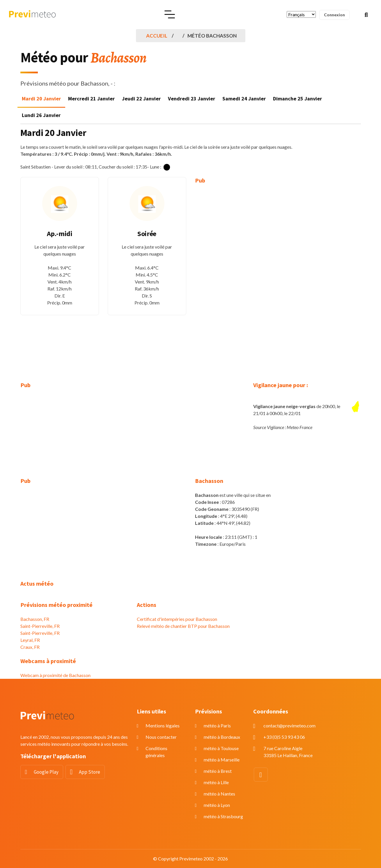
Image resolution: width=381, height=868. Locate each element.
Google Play (46, 772)
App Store (90, 772)
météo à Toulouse (221, 748)
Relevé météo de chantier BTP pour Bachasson (183, 626)
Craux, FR (30, 647)
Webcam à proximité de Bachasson (55, 675)
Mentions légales (163, 726)
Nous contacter (161, 737)
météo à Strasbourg (223, 816)
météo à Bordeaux (222, 737)
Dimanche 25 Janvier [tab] (297, 99)
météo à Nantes (219, 794)
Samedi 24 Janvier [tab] (244, 99)
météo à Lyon (217, 805)
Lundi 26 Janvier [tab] (41, 115)
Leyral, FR (30, 640)
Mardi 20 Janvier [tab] (41, 99)
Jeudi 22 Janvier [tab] (141, 99)
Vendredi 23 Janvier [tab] (192, 99)
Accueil (157, 36)
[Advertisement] (234, 279)
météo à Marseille (222, 760)
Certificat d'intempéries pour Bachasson (177, 619)
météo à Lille (216, 782)
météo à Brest (218, 771)
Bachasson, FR (35, 619)
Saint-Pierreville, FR (40, 626)
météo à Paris (217, 726)
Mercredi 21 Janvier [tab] (91, 99)
